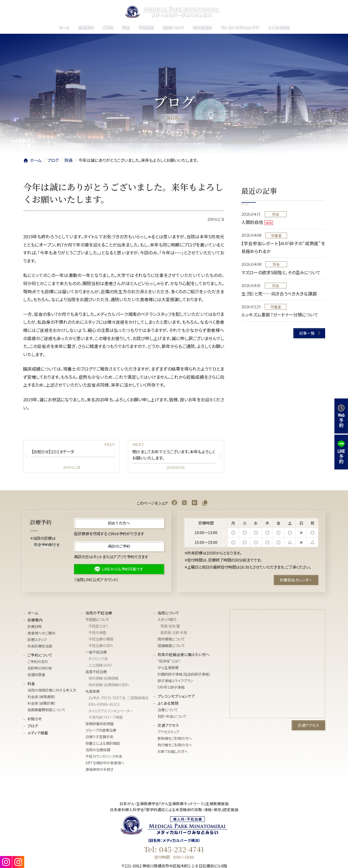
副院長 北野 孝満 (174, 634)
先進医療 (93, 693)
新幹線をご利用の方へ (175, 740)
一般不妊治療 (96, 654)
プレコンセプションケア (176, 698)
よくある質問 (168, 705)
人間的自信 (252, 222)
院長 (276, 214)
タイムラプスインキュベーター (111, 712)
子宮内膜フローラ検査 (106, 719)
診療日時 (35, 628)
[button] (309, 333)
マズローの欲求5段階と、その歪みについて (281, 272)
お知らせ (35, 720)
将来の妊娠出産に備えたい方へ (184, 656)
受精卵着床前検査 (100, 726)
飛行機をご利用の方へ (175, 747)
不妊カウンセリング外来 (104, 758)
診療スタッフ (37, 641)
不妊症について (97, 621)
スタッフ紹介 (167, 621)
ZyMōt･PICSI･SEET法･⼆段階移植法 (118, 699)
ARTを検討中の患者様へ (105, 764)
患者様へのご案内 (41, 635)
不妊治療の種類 (101, 641)
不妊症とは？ (98, 628)
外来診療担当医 (40, 648)
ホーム (33, 614)
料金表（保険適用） (41, 698)
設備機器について (171, 647)
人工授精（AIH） (100, 667)
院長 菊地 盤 (170, 628)
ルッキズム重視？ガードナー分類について (280, 315)
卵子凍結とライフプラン (175, 682)
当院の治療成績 (98, 751)
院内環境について (171, 641)
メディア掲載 (38, 734)
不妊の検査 (97, 634)
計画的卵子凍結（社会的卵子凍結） (184, 676)
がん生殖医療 (168, 669)
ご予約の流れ (38, 663)
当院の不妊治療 (99, 614)
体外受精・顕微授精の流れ (109, 686)
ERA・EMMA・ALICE (104, 706)
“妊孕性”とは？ (169, 663)
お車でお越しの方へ (173, 753)
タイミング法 (98, 660)
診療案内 (35, 621)
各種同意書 (36, 676)
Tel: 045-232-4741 (174, 851)
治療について (168, 711)
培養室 (276, 236)
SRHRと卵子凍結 (171, 689)
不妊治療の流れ (101, 647)
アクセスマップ (168, 733)
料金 (31, 685)
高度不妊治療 (96, 673)
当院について (168, 614)
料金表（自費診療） (41, 705)
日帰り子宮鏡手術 (99, 739)
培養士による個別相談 (103, 745)
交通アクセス (168, 727)
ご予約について (40, 657)
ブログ (33, 727)
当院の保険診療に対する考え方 (52, 692)
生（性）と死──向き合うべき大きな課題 (279, 294)
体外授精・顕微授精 (103, 680)
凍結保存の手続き (99, 771)
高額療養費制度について (47, 711)
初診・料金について (172, 718)
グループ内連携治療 (101, 732)
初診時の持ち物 (40, 670)
